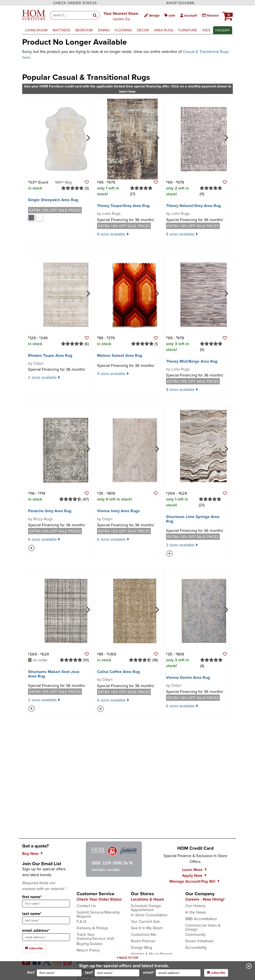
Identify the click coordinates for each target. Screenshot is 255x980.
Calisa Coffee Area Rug (118, 672)
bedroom (84, 30)
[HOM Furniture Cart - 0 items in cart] (227, 15)
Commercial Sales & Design (203, 927)
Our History (195, 906)
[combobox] (70, 15)
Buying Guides (89, 944)
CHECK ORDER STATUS (75, 3)
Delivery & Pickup (92, 928)
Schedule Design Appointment (146, 908)
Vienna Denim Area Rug (188, 677)
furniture (188, 30)
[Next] (88, 137)
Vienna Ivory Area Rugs (118, 511)
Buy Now (30, 854)
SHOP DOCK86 (180, 3)
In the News (196, 912)
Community (195, 934)
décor (143, 30)
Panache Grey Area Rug (50, 511)
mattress (61, 30)
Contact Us (86, 906)
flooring (123, 30)
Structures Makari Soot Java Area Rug (54, 674)
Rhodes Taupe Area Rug (50, 355)
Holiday (223, 30)
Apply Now (192, 875)
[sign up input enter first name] (46, 904)
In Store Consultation (149, 915)
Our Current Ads (145, 921)
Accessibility (196, 947)
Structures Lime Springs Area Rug (193, 519)
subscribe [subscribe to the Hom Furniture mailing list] (34, 948)
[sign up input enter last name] (46, 920)
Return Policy (88, 950)
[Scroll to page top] (127, 958)
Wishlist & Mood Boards (152, 954)
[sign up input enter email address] (46, 937)
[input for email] (178, 973)
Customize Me (144, 934)
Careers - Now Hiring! (205, 899)
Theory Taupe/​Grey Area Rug (123, 206)
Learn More (192, 870)
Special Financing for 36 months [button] (126, 220)
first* (54, 973)
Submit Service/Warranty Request (98, 914)
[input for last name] (117, 973)
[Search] (95, 15)
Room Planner (143, 941)
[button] (227, 15)
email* (172, 973)
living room (36, 30)
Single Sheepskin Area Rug (53, 200)
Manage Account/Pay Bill (192, 881)
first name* (32, 897)
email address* (36, 930)
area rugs (164, 30)
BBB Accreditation (201, 919)
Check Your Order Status (99, 899)
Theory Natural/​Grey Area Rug (193, 206)
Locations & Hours (147, 899)
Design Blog (142, 947)
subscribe (216, 973)
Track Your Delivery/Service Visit (95, 936)
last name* (32, 914)
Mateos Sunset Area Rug (120, 355)
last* (112, 973)
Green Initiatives (199, 941)
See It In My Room (147, 928)
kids (206, 30)
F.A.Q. (82, 921)
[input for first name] (59, 973)
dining (104, 30)
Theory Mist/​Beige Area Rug (192, 361)
